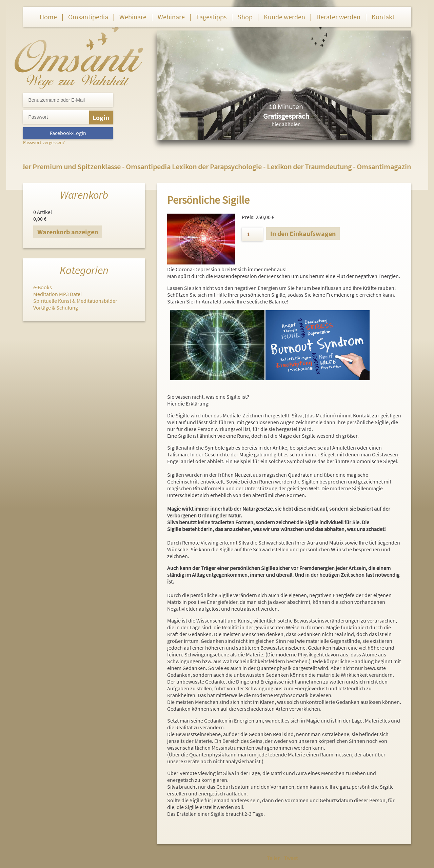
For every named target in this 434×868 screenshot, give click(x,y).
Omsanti (79, 56)
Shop (245, 17)
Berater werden (338, 17)
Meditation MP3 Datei (57, 294)
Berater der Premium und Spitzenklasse (62, 166)
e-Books (43, 287)
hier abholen (286, 124)
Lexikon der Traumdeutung (313, 166)
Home (48, 17)
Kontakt (383, 17)
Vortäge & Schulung (56, 308)
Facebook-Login (68, 133)
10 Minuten (286, 106)
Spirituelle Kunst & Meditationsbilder (75, 301)
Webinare (133, 17)
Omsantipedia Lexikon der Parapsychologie (198, 166)
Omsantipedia (88, 17)
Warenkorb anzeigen (68, 232)
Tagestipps (211, 17)
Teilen (274, 858)
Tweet (291, 858)
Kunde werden (284, 17)
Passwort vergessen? (44, 142)
